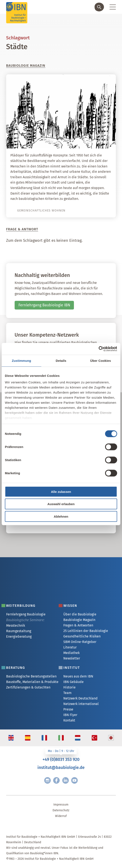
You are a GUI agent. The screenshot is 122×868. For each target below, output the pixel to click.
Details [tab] (61, 360)
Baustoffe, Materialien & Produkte (32, 682)
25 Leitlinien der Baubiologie (86, 631)
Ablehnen (61, 516)
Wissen (70, 606)
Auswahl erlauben (61, 504)
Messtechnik (16, 625)
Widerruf (61, 816)
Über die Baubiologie (80, 614)
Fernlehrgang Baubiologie (26, 614)
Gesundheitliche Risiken (82, 636)
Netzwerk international (81, 704)
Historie (69, 687)
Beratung (16, 668)
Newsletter (72, 658)
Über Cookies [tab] (101, 360)
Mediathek (71, 653)
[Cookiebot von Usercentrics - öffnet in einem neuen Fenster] (99, 349)
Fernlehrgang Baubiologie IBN (44, 305)
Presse (68, 709)
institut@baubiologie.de (61, 767)
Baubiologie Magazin (79, 620)
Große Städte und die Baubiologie (73, 141)
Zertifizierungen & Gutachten (28, 687)
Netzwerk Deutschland (80, 698)
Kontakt (69, 720)
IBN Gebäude (73, 682)
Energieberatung (19, 636)
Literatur (70, 647)
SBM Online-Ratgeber (80, 642)
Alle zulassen (61, 491)
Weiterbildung (21, 606)
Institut (72, 668)
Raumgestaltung (19, 631)
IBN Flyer (70, 715)
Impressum (61, 805)
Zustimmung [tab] (21, 360)
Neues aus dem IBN (78, 676)
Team (67, 693)
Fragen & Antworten (78, 625)
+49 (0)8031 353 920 (61, 759)
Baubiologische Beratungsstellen (31, 676)
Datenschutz (61, 810)
